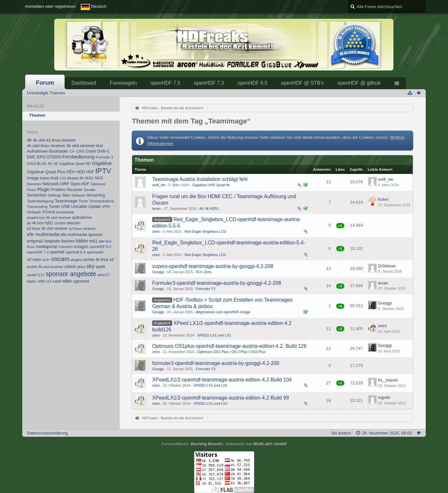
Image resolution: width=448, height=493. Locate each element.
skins (81, 267)
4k (29, 140)
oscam (61, 259)
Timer (83, 201)
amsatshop (65, 212)
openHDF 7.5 (166, 83)
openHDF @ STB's (302, 83)
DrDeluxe (387, 266)
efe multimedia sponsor (82, 235)
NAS (99, 178)
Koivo (384, 199)
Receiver (75, 190)
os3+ (46, 260)
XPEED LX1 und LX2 (214, 335)
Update (95, 207)
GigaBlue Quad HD (75, 164)
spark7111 (36, 275)
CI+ (72, 151)
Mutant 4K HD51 (81, 178)
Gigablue (102, 163)
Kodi (54, 178)
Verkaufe (34, 212)
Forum (45, 83)
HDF (90, 172)
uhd (41, 281)
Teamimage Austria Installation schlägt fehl (200, 179)
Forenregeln (123, 83)
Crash (91, 151)
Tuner (54, 206)
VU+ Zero (203, 272)
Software (78, 195)
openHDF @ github (359, 83)
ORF (65, 184)
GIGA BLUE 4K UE (42, 164)
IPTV (103, 171)
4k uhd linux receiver (46, 146)
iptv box (105, 241)
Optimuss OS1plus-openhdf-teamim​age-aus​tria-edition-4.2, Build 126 (229, 346)
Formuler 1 (104, 157)
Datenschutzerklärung (47, 433)
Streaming (96, 195)
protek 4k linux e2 (99, 260)
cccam (60, 223)
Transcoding (37, 206)
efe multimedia (43, 234)
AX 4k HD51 (209, 209)
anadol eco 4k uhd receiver (49, 218)
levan (156, 209)
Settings (54, 195)
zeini (156, 231)
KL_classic (388, 380)
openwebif (95, 252)
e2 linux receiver (83, 229)
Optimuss (98, 184)
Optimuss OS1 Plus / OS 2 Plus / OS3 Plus (231, 352)
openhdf (57, 252)
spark (100, 267)
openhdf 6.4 (76, 252)
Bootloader (58, 151)
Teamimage (66, 201)
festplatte (52, 241)
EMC (31, 157)
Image (33, 178)
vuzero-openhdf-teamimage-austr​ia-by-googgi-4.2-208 (213, 266)
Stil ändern (341, 433)
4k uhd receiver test (85, 146)
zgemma (81, 281)
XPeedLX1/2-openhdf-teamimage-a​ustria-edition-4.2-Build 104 (222, 380)
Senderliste (36, 195)
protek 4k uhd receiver (45, 267)
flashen (68, 241)
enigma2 (35, 241)
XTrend (49, 212)
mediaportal (47, 247)
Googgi (158, 272)
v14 (48, 281)
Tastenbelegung (40, 201)
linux (31, 247)
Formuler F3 (205, 289)
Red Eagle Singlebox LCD (205, 231)
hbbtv (82, 241)
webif (57, 281)
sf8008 (70, 267)
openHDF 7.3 (209, 83)
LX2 (63, 178)
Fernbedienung (78, 157)
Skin (66, 195)
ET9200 (54, 157)
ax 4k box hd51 (40, 223)
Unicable (79, 206)
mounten (66, 247)
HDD (81, 172)
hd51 (94, 241)
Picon (31, 190)
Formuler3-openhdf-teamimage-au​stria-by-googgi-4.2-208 (217, 283)
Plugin (43, 189)
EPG (41, 157)
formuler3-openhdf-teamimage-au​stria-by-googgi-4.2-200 (216, 363)
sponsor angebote (71, 274)
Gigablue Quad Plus (46, 172)
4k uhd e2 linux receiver (54, 140)
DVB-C (104, 151)
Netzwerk (51, 184)
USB (65, 206)
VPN (106, 206)
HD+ (71, 172)
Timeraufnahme (102, 201)
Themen (37, 115)
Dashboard (84, 83)
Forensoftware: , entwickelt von (224, 444)
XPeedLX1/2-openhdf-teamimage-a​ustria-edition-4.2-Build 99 (220, 398)
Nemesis (34, 184)
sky (91, 266)
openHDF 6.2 (100, 247)
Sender (90, 190)
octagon (81, 247)
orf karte (34, 260)
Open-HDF (80, 184)
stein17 (104, 275)
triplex (31, 281)
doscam (74, 223)
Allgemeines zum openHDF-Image (223, 312)
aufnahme (82, 217)
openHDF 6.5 (252, 83)
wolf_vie (159, 185)
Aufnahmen (37, 151)
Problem (58, 190)
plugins (77, 260)
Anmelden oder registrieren (50, 6)
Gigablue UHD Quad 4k (211, 185)
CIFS (80, 151)
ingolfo (384, 397)
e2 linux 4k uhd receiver (47, 229)
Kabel (45, 178)
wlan (67, 281)
